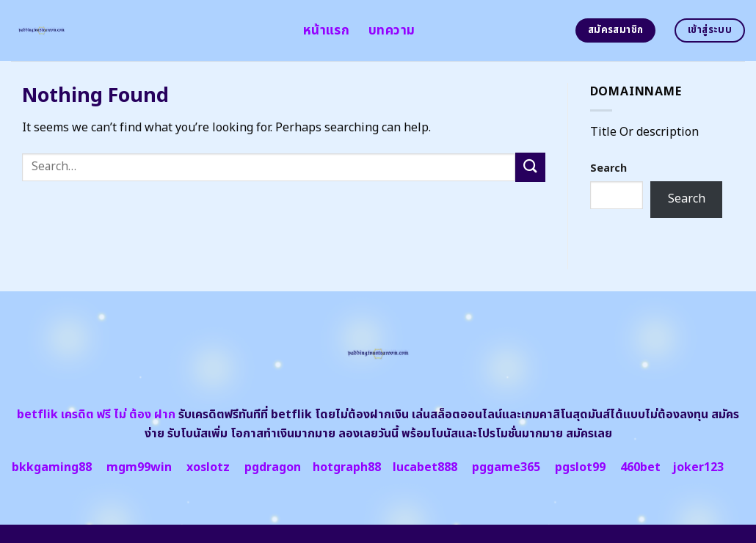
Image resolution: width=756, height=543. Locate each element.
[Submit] (530, 167)
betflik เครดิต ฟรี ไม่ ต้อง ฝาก (96, 415)
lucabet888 (425, 467)
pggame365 (506, 467)
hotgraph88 (347, 467)
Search (608, 168)
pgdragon (273, 467)
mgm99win (139, 467)
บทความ (392, 30)
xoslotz (208, 467)
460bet (640, 467)
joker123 (698, 467)
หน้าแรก (326, 30)
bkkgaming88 (52, 467)
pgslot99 (580, 467)
